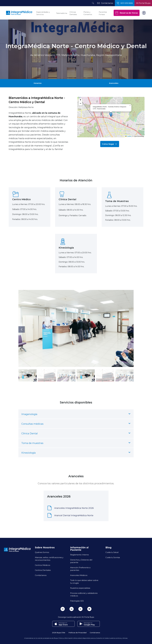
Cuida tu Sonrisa (113, 557)
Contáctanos (41, 575)
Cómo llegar (110, 144)
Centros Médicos (43, 565)
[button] (111, 115)
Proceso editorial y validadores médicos (84, 594)
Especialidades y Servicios (43, 13)
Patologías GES (77, 601)
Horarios (38, 83)
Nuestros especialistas (80, 588)
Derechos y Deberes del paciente (81, 561)
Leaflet (128, 136)
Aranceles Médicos (79, 575)
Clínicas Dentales (73, 13)
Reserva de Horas (127, 13)
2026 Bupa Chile (59, 632)
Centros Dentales (43, 570)
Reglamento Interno (80, 555)
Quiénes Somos (42, 552)
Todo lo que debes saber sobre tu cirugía (84, 582)
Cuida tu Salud (112, 552)
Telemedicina (62, 13)
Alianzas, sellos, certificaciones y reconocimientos (49, 559)
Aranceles (114, 83)
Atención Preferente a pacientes (80, 569)
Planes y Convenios (88, 13)
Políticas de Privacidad (77, 632)
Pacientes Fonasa (103, 13)
